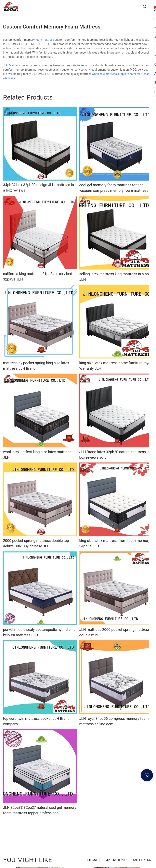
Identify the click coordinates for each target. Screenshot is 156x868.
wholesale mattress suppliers (110, 74)
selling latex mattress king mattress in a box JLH (115, 277)
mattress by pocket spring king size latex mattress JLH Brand (36, 366)
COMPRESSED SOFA (114, 860)
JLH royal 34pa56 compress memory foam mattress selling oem (114, 721)
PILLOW (92, 860)
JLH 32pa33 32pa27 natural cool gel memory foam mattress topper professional (40, 810)
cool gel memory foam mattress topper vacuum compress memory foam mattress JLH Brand (114, 188)
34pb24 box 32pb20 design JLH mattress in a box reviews (38, 187)
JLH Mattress (12, 65)
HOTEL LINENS (141, 860)
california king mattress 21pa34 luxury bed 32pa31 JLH (38, 276)
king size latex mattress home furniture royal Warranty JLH (115, 366)
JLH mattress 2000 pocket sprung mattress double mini (115, 632)
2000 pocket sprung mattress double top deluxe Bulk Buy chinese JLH (36, 543)
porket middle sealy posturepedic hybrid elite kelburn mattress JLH (39, 632)
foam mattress (45, 40)
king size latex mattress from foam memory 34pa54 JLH (115, 543)
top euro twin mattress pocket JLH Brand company (36, 721)
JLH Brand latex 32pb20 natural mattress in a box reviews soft (116, 455)
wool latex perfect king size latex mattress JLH (37, 455)
